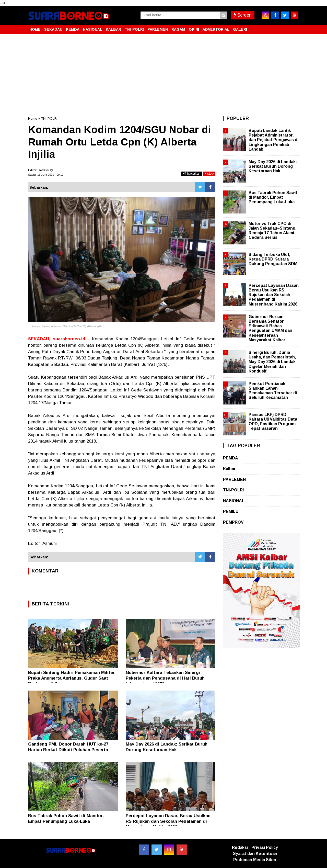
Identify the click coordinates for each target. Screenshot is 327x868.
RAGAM (178, 29)
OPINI (194, 29)
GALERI (240, 29)
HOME (35, 29)
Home (33, 119)
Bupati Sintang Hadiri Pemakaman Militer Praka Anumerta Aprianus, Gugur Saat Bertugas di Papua (71, 678)
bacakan (192, 173)
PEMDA (73, 29)
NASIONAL (93, 29)
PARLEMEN (158, 29)
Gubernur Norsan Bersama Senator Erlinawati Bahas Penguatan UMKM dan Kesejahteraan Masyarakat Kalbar (270, 328)
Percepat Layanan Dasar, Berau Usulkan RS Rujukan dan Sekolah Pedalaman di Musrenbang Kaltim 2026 (168, 821)
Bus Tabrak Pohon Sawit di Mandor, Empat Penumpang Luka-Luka (273, 197)
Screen (243, 15)
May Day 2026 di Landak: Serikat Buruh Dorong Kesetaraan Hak (273, 166)
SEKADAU (53, 29)
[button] (294, 27)
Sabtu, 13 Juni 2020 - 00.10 (46, 175)
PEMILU (231, 511)
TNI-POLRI (134, 29)
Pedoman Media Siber (255, 860)
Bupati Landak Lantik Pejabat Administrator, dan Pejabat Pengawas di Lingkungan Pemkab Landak (273, 140)
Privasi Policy (265, 847)
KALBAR (113, 29)
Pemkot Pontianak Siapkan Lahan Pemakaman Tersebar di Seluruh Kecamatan (273, 391)
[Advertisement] (163, 75)
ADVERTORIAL (216, 29)
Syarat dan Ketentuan (255, 854)
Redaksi (240, 847)
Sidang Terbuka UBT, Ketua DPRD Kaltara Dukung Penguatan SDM (273, 259)
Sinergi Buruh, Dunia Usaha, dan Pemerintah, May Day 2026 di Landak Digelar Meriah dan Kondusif (272, 362)
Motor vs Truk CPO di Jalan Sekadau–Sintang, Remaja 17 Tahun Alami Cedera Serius (272, 231)
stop (209, 173)
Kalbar (229, 469)
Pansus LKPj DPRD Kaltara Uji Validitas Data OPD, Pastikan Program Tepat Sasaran (273, 422)
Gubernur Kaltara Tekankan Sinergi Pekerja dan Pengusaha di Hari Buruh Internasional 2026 (165, 678)
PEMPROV (233, 522)
